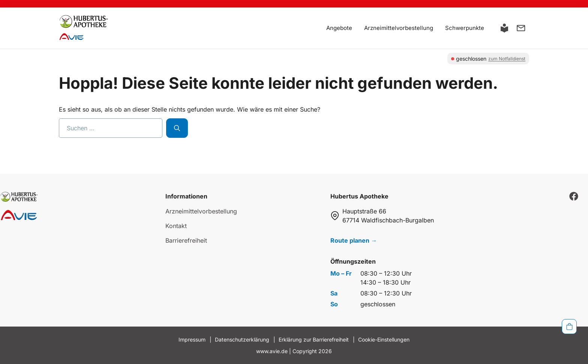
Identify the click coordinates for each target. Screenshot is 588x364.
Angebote (339, 28)
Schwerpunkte (465, 28)
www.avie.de (272, 351)
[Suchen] (177, 128)
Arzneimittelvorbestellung (399, 28)
